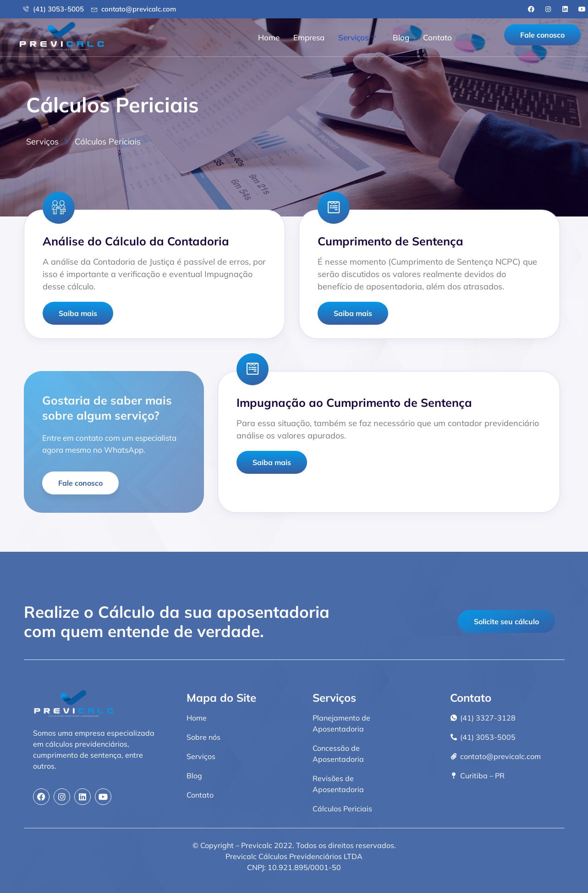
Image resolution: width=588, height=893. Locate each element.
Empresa (309, 37)
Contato (437, 37)
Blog (401, 37)
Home (269, 37)
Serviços (357, 37)
